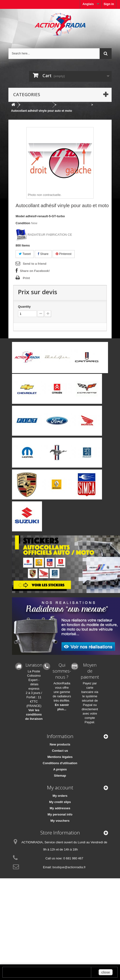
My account (60, 787)
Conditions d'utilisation (60, 763)
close (106, 972)
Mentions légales (60, 757)
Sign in (109, 4)
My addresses (60, 808)
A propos (60, 769)
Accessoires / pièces (37, 105)
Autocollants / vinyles (73, 105)
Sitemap (60, 776)
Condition (23, 223)
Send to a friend (35, 264)
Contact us (60, 751)
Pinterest (64, 254)
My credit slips (60, 802)
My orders (60, 796)
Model (20, 216)
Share (43, 254)
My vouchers (60, 821)
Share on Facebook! (35, 271)
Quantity (24, 307)
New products (60, 744)
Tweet (25, 254)
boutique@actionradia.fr (69, 867)
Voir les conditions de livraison (34, 714)
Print (26, 278)
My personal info (60, 814)
